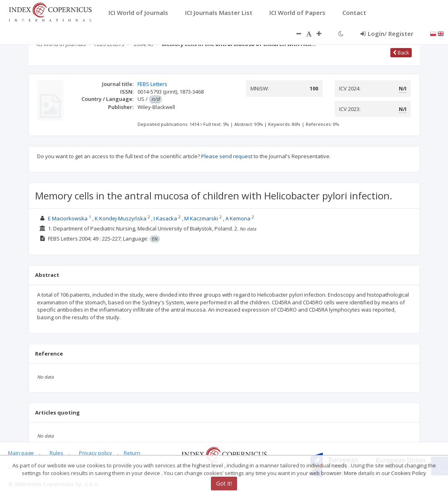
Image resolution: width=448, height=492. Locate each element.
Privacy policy (96, 453)
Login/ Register (387, 33)
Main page (21, 453)
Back (401, 52)
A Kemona (238, 218)
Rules (56, 453)
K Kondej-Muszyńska (121, 218)
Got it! (224, 483)
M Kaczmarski (201, 218)
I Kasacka (165, 218)
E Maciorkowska (68, 218)
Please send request (227, 156)
